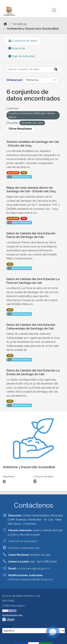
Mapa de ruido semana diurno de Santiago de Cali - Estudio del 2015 (31, 190)
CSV (24, 173)
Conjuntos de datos (23, 41)
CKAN (8, 619)
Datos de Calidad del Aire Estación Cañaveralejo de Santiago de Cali (31, 327)
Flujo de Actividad (22, 56)
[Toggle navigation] (54, 10)
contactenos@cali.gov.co (33, 568)
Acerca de (17, 48)
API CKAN (8, 601)
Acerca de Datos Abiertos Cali (21, 596)
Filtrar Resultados (20, 129)
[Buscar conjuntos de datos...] (29, 69)
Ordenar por (14, 80)
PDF (24, 218)
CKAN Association (13, 606)
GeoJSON (13, 173)
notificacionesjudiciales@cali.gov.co (30, 579)
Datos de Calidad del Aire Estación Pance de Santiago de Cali (31, 235)
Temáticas (19, 24)
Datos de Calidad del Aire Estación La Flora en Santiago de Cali (33, 281)
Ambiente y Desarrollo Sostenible (33, 29)
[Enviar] (56, 69)
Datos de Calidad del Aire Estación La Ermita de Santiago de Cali (33, 372)
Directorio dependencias (24, 548)
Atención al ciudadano (23, 541)
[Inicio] (5, 24)
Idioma (7, 626)
